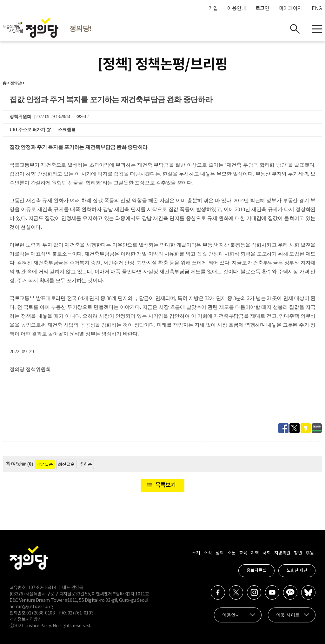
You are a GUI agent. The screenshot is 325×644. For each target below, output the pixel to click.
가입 (213, 9)
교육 (243, 553)
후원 (310, 553)
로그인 (262, 9)
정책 (219, 553)
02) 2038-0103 (40, 613)
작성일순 (45, 464)
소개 (196, 553)
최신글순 (66, 464)
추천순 (86, 464)
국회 (266, 553)
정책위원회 (20, 117)
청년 (298, 553)
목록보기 (165, 485)
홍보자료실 (257, 571)
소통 (231, 553)
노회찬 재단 (297, 571)
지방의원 (282, 553)
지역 (255, 553)
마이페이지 (291, 9)
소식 (208, 553)
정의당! (16, 83)
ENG (317, 9)
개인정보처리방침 (26, 620)
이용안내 (237, 9)
